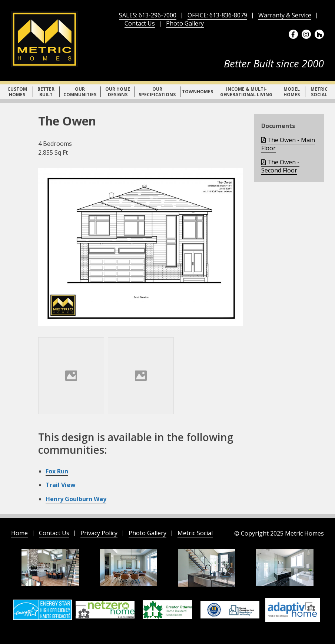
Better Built (46, 92)
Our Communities (80, 92)
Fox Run (57, 471)
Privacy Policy (99, 533)
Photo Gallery (185, 23)
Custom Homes (17, 92)
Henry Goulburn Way (76, 499)
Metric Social (319, 92)
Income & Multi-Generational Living (246, 92)
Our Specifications (157, 92)
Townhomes (198, 92)
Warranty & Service (285, 15)
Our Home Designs (118, 92)
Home (19, 533)
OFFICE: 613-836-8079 (217, 15)
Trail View (61, 485)
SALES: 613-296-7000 (148, 15)
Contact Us (140, 23)
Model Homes (292, 92)
